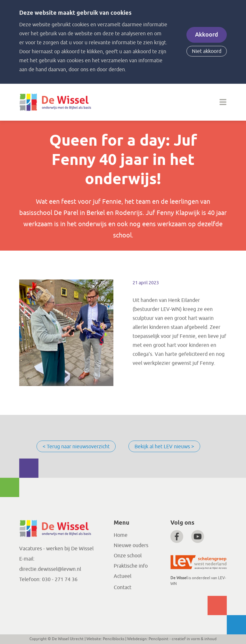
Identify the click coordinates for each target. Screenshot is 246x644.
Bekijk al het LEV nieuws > (164, 447)
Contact (123, 588)
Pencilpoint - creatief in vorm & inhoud (183, 639)
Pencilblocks (114, 639)
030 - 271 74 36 (60, 580)
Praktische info (131, 566)
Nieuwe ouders (131, 545)
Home (121, 535)
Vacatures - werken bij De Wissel (56, 549)
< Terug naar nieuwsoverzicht (76, 447)
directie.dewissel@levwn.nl (50, 569)
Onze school (128, 556)
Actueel (123, 576)
